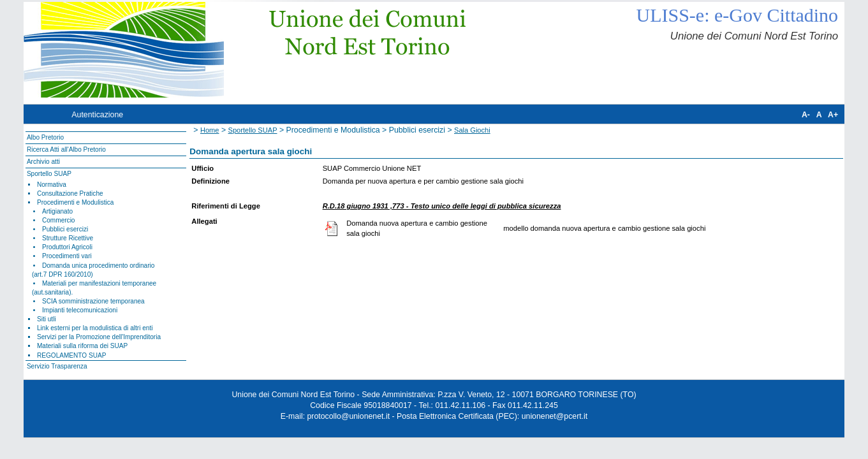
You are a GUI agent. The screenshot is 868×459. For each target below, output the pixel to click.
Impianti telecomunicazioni (80, 310)
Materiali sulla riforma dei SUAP (82, 346)
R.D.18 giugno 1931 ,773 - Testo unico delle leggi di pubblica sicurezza (442, 206)
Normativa (52, 185)
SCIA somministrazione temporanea (93, 301)
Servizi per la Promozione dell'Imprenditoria (99, 337)
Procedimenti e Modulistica (75, 202)
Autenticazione (97, 115)
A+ (833, 115)
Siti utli (47, 319)
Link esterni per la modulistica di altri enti (95, 328)
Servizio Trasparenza (57, 366)
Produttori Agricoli (67, 247)
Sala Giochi (472, 130)
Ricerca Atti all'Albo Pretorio (66, 149)
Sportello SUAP (49, 174)
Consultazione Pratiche (70, 193)
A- (806, 115)
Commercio (59, 220)
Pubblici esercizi (65, 229)
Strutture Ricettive (68, 238)
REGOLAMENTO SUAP (71, 355)
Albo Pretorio (45, 137)
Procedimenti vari (67, 256)
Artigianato (57, 211)
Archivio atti (43, 162)
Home (210, 130)
